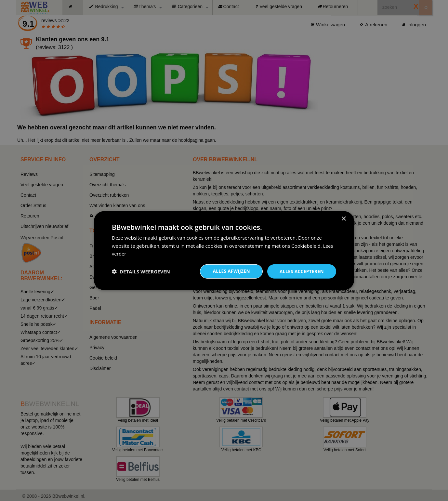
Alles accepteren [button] (301, 271)
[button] (141, 271)
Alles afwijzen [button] (230, 271)
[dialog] (224, 250)
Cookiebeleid (306, 245)
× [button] (343, 219)
